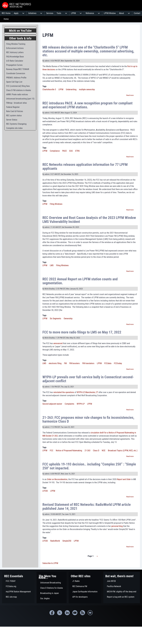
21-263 (87, 451)
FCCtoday (118, 363)
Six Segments (56, 319)
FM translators (88, 363)
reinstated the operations (64, 392)
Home (6, 19)
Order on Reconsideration (57, 479)
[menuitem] (6, 13)
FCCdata (108, 363)
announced (58, 343)
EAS (71, 151)
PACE (64, 151)
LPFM (61, 89)
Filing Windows (56, 204)
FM (65, 363)
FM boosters (74, 363)
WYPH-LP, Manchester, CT (87, 392)
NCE (104, 451)
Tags (44, 86)
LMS (52, 265)
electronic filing (55, 363)
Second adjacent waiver (52, 404)
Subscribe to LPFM (50, 563)
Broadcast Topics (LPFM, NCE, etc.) (123, 451)
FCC (52, 451)
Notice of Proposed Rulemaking (69, 451)
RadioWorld (55, 541)
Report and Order (124, 479)
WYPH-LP (81, 404)
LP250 (45, 491)
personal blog (117, 526)
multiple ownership (87, 89)
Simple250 (67, 541)
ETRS (77, 151)
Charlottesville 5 (49, 89)
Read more (130, 95)
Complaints (69, 404)
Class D (96, 451)
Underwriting (71, 89)
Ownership (68, 319)
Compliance (55, 151)
